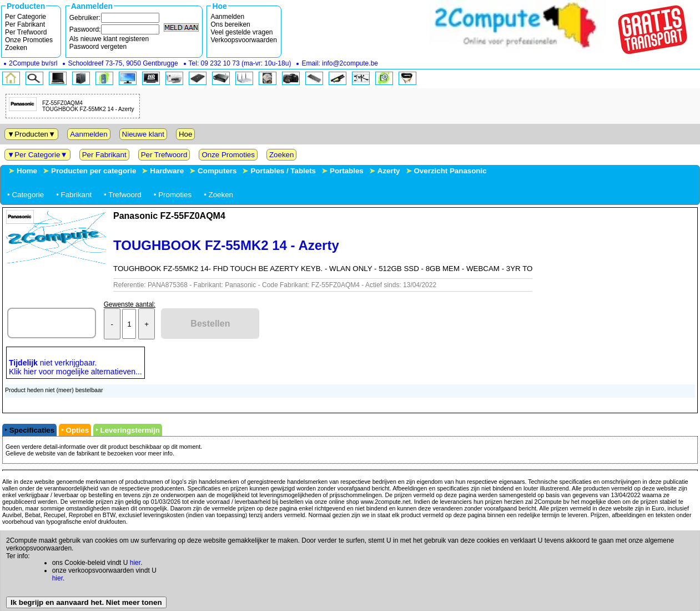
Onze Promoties (29, 40)
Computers (217, 171)
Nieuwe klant (143, 134)
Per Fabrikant (25, 24)
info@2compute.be (350, 63)
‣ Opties (75, 430)
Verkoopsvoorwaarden (243, 40)
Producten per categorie (94, 171)
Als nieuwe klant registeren (109, 39)
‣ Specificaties (29, 430)
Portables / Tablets (283, 171)
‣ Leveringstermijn (128, 430)
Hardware (167, 171)
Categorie (28, 195)
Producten (31, 134)
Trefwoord (125, 195)
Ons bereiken (230, 24)
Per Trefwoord (26, 32)
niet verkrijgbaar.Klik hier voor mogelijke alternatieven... (75, 367)
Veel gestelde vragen (241, 32)
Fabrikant (77, 195)
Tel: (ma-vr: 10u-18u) (240, 63)
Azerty (389, 171)
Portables (347, 171)
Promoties (175, 195)
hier (135, 563)
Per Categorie (26, 17)
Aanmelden (227, 17)
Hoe (185, 134)
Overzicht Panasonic (450, 171)
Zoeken (16, 48)
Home (27, 171)
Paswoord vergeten (98, 47)
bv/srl (33, 63)
